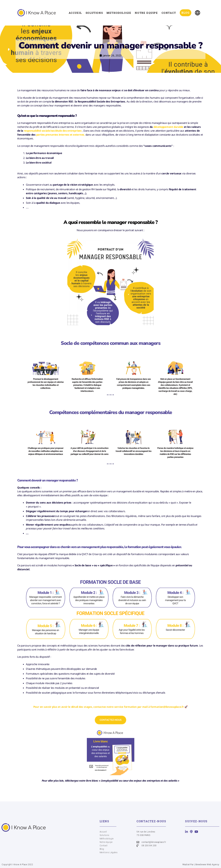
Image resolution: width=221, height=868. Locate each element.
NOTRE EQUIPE (146, 13)
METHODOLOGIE (118, 13)
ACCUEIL (75, 13)
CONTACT (168, 13)
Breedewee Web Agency (207, 865)
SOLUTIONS (94, 13)
